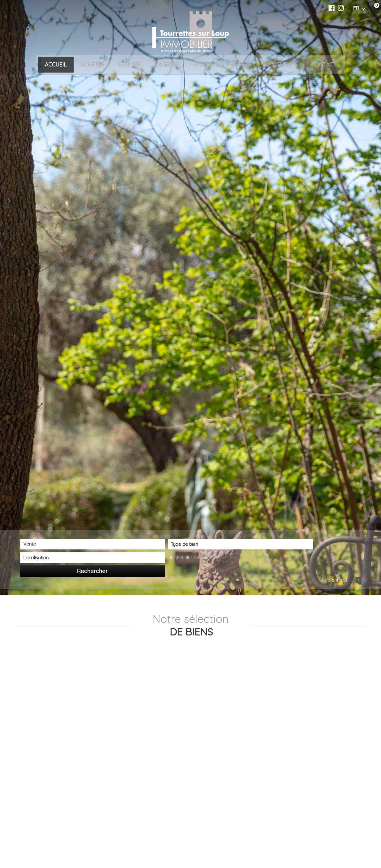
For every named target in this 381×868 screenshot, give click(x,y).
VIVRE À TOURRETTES (222, 65)
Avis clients (281, 65)
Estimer (130, 65)
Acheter (93, 65)
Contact (324, 65)
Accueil (56, 65)
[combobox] (55, 850)
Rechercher (333, 850)
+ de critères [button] (340, 859)
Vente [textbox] (29, 850)
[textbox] (126, 850)
